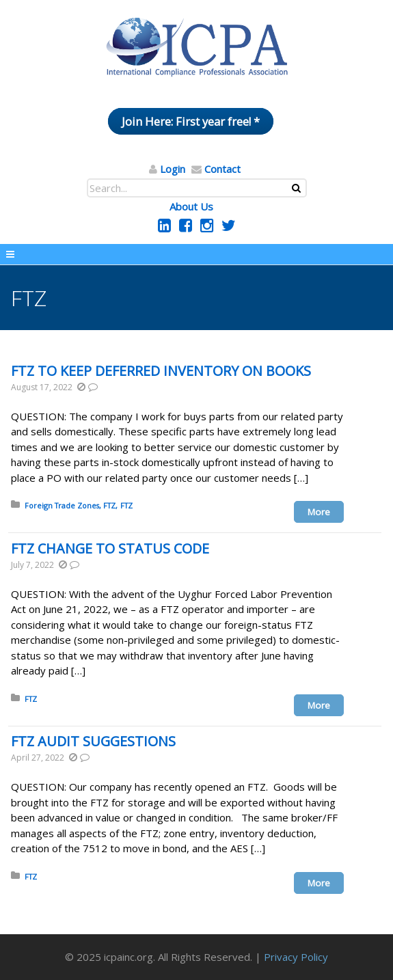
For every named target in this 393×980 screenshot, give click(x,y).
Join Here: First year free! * (191, 121)
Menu (196, 254)
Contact (222, 169)
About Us (191, 206)
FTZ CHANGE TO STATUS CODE (110, 548)
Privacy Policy (296, 957)
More (319, 512)
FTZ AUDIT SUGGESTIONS (93, 741)
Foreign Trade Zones (62, 505)
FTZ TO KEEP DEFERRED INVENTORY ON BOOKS (161, 371)
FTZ (109, 505)
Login (173, 169)
